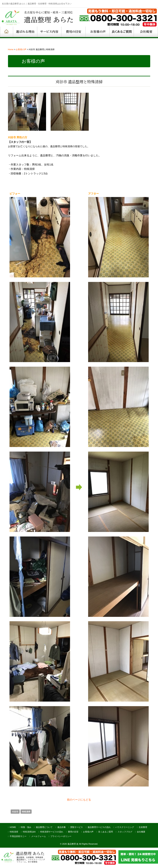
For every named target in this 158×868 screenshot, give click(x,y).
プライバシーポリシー (61, 836)
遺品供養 (61, 827)
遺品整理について (44, 827)
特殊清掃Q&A (29, 831)
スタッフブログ (125, 831)
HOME (13, 827)
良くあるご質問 (106, 831)
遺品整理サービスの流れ (99, 827)
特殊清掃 (26, 811)
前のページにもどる (79, 799)
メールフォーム (39, 836)
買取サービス (77, 827)
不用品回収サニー (18, 836)
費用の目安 (73, 831)
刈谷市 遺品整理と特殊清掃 (79, 81)
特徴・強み (26, 827)
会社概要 (141, 831)
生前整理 (143, 827)
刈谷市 (15, 811)
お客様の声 (21, 49)
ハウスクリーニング (125, 827)
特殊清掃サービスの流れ (52, 831)
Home (11, 49)
